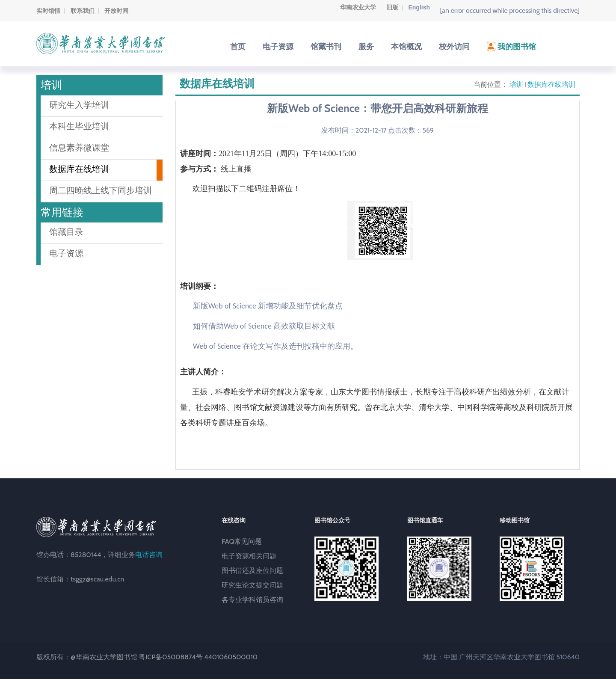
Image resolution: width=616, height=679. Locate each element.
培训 (516, 85)
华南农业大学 (358, 7)
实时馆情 (48, 11)
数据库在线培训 (551, 85)
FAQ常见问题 (242, 541)
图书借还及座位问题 (252, 571)
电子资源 (66, 253)
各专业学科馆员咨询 (252, 600)
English (419, 7)
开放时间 (116, 11)
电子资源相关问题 (249, 556)
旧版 (392, 7)
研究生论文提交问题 (252, 585)
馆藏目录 (66, 232)
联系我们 (83, 11)
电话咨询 (149, 555)
